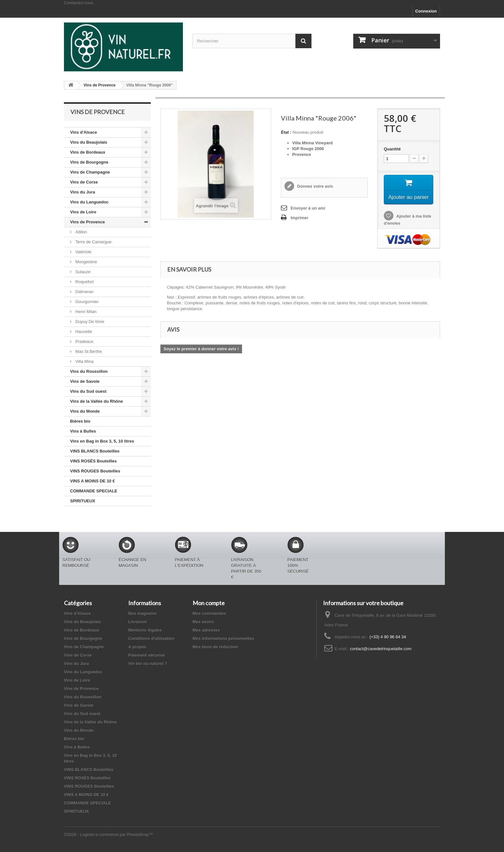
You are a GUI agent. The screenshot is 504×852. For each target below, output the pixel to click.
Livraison (138, 622)
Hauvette (83, 332)
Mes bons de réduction (215, 647)
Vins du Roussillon (89, 371)
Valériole (83, 252)
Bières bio (80, 421)
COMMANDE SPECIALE (94, 491)
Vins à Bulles (83, 431)
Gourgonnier (86, 302)
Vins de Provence (87, 222)
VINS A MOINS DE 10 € (92, 481)
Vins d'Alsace (84, 132)
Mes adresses (206, 630)
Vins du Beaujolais (89, 142)
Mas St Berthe (88, 351)
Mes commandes (209, 613)
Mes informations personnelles (223, 638)
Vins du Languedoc (89, 202)
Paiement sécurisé (147, 655)
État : (286, 132)
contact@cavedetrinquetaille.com (381, 649)
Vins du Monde (85, 411)
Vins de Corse (84, 182)
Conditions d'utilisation (151, 638)
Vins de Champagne (90, 172)
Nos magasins (142, 613)
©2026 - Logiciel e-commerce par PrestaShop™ (108, 834)
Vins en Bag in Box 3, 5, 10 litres (102, 441)
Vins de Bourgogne (89, 162)
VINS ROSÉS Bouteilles (93, 461)
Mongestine (86, 262)
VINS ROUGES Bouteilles (95, 471)
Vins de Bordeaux (88, 152)
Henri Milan (85, 312)
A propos (137, 647)
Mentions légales (145, 630)
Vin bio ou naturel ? (148, 664)
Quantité (392, 149)
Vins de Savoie (85, 381)
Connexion (426, 11)
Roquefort (84, 282)
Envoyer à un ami (308, 208)
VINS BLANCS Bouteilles (95, 451)
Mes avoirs (203, 622)
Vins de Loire (83, 212)
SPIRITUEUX (83, 501)
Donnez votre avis (315, 186)
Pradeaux (84, 341)
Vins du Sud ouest (88, 391)
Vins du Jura (83, 192)
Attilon (81, 232)
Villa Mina (84, 361)
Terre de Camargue (93, 242)
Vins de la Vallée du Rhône (96, 401)
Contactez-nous (79, 3)
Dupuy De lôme (89, 322)
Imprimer (300, 218)
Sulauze (82, 272)
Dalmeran (84, 292)
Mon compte (209, 603)
